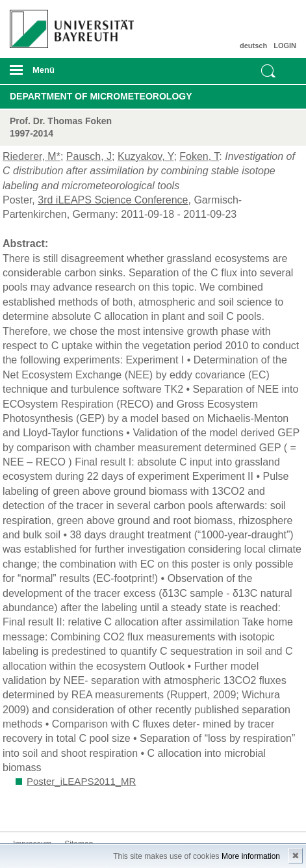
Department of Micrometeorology (101, 96)
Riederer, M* (32, 156)
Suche (268, 71)
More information (251, 856)
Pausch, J (89, 156)
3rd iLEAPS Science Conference (113, 200)
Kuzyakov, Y (146, 156)
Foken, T (199, 156)
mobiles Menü (67, 74)
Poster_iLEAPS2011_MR (81, 781)
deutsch (253, 46)
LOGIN (285, 46)
